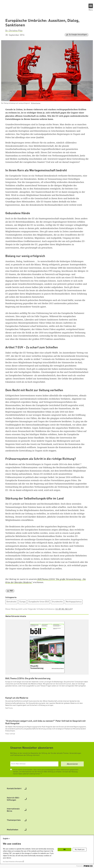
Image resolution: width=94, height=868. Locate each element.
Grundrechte (57, 602)
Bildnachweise (36, 103)
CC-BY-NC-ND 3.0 (63, 609)
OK (65, 849)
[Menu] (91, 6)
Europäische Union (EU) (39, 602)
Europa (23, 602)
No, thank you (80, 849)
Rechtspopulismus (74, 602)
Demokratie (11, 602)
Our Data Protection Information (13, 862)
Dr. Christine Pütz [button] (14, 31)
